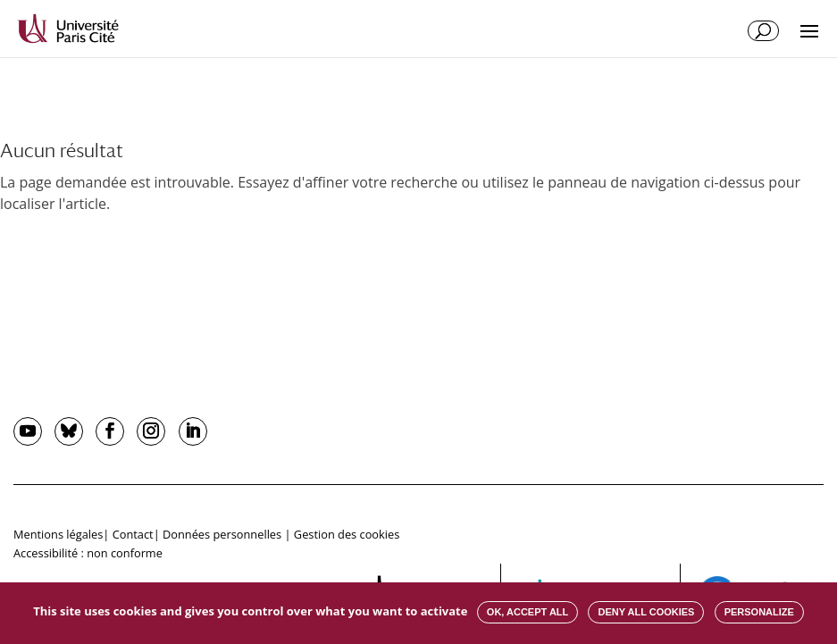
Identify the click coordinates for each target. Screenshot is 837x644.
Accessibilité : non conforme (88, 553)
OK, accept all (527, 612)
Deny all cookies (646, 612)
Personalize (759, 612)
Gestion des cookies (347, 534)
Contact (133, 534)
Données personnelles (222, 534)
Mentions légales (58, 534)
